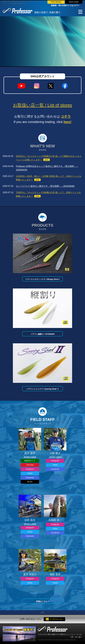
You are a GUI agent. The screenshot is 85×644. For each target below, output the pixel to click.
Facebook (30, 478)
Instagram (30, 469)
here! (68, 122)
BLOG (30, 482)
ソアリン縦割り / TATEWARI (43, 334)
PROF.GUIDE (74, 2)
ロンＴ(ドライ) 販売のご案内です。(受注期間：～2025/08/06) (45, 186)
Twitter (30, 473)
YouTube (30, 465)
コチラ (66, 116)
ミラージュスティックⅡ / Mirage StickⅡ (42, 279)
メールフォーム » (56, 619)
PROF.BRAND (56, 2)
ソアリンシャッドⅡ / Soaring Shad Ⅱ (42, 389)
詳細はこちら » (42, 601)
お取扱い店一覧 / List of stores (42, 105)
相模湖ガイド (30, 461)
